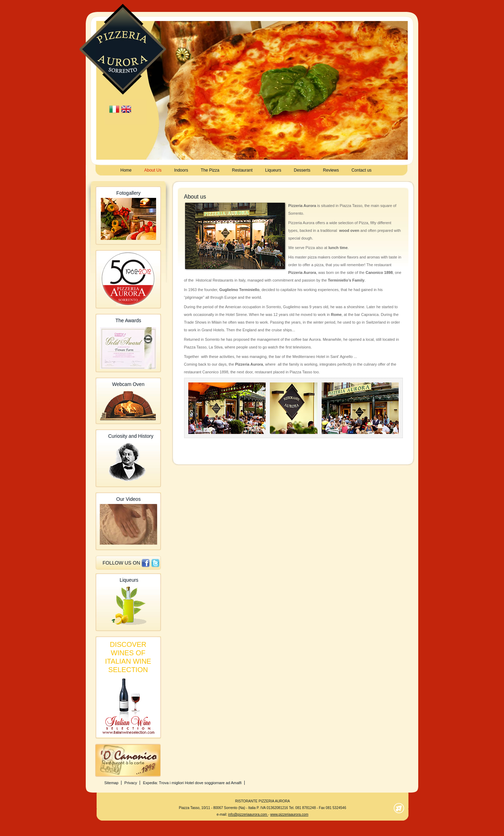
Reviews (331, 170)
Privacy (131, 783)
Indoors (181, 170)
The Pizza (210, 170)
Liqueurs (273, 170)
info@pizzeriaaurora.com (248, 814)
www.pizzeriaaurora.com (289, 814)
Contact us (361, 170)
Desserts (302, 170)
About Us (153, 170)
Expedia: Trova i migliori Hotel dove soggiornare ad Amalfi (192, 783)
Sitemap (111, 783)
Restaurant (242, 170)
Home (126, 170)
